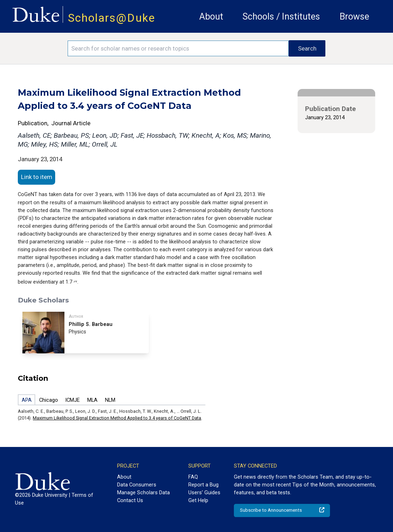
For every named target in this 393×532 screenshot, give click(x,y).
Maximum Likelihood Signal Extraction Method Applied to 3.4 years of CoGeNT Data (117, 418)
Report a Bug (203, 485)
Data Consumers (137, 485)
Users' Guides (204, 493)
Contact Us (130, 500)
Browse (354, 17)
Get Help (198, 500)
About (211, 17)
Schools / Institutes (281, 17)
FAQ (193, 477)
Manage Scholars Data (143, 493)
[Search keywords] (178, 48)
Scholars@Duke (112, 18)
